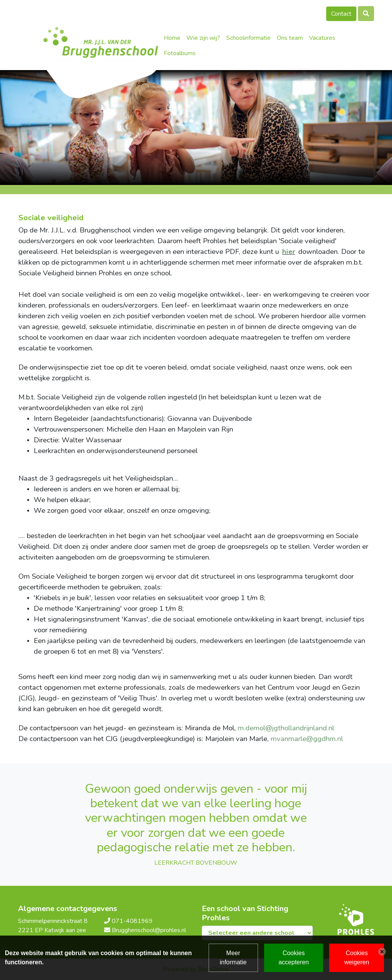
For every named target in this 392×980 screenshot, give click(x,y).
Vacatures (322, 38)
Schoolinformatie (248, 38)
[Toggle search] (366, 14)
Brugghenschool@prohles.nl (149, 930)
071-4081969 (132, 921)
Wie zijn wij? (203, 38)
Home (172, 38)
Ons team (290, 38)
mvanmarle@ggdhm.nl (307, 739)
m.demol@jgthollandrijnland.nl (286, 728)
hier (289, 252)
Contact (341, 14)
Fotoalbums (180, 53)
